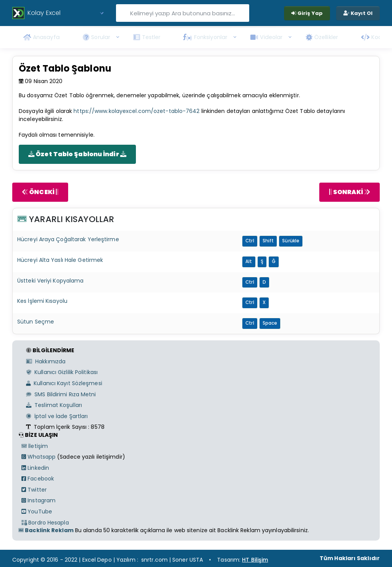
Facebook (38, 479)
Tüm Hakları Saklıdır (350, 558)
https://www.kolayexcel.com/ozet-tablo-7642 (136, 111)
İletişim (35, 446)
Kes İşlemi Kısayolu (42, 301)
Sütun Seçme (36, 322)
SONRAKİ (350, 192)
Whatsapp (38, 457)
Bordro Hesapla (45, 523)
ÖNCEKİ (40, 192)
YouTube (37, 511)
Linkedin (35, 468)
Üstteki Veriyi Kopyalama (50, 281)
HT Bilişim (255, 560)
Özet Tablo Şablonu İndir (77, 154)
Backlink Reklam (46, 530)
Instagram (38, 500)
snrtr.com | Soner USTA (172, 560)
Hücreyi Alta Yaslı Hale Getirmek (60, 260)
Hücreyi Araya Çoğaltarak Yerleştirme (68, 239)
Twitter (34, 490)
